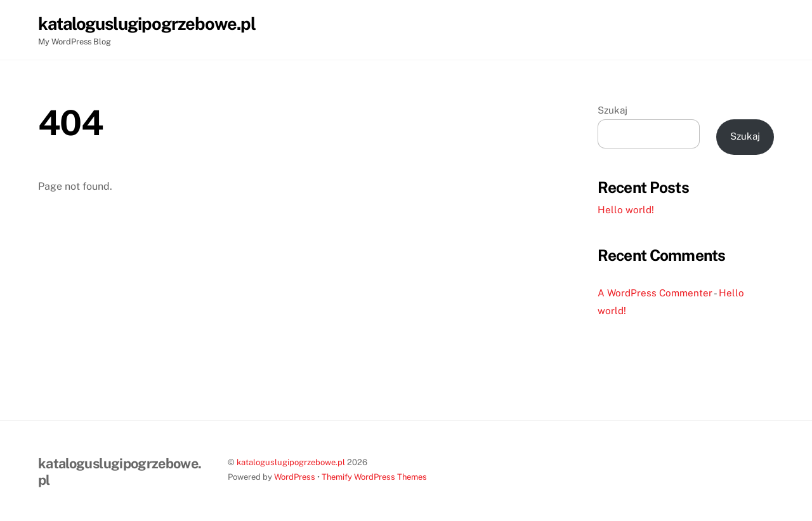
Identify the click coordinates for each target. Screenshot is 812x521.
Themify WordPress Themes (374, 477)
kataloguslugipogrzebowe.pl (291, 462)
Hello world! (626, 210)
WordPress (295, 477)
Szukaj (612, 110)
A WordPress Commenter (655, 293)
